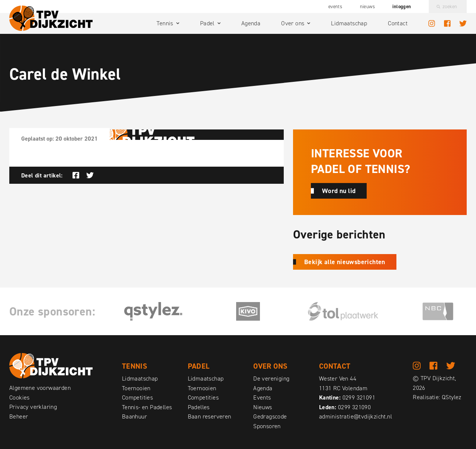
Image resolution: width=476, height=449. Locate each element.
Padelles (199, 407)
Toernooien (136, 388)
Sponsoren (267, 426)
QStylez (452, 397)
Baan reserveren (210, 416)
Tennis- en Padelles (147, 407)
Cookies (20, 397)
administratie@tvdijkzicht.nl (356, 416)
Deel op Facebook (76, 175)
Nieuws (367, 7)
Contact (398, 23)
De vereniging (271, 379)
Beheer (19, 416)
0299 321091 (359, 397)
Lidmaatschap (349, 23)
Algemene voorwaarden (40, 388)
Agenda (251, 23)
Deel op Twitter (90, 175)
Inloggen (402, 7)
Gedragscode (270, 416)
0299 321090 (354, 407)
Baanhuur (134, 416)
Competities (137, 397)
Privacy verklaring (33, 407)
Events (335, 7)
